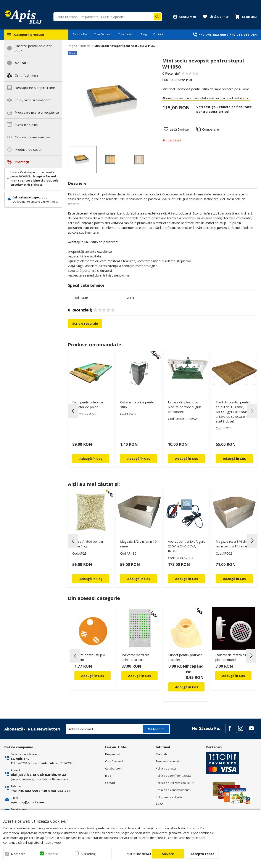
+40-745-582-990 (212, 34)
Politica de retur (166, 768)
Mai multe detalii (139, 854)
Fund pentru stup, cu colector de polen (88, 405)
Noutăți (21, 63)
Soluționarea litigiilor (169, 797)
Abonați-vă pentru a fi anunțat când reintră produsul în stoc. (206, 98)
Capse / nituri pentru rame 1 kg (88, 544)
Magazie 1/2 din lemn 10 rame (138, 544)
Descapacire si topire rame (35, 88)
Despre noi (112, 754)
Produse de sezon (28, 149)
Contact (158, 34)
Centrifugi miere (27, 75)
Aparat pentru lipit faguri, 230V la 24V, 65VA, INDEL (186, 546)
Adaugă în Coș (93, 676)
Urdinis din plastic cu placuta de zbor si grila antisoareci (185, 407)
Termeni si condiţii (168, 761)
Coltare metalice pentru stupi (138, 405)
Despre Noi (80, 34)
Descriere (77, 183)
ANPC (159, 804)
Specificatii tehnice (86, 285)
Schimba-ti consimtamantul (173, 790)
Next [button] (252, 411)
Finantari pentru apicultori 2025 (34, 48)
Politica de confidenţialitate (174, 776)
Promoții (22, 162)
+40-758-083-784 (243, 34)
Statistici (52, 854)
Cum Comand (103, 34)
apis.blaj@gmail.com (27, 802)
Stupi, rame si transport (32, 100)
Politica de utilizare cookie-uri (175, 783)
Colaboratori (126, 34)
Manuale (162, 754)
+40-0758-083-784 (56, 791)
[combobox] (108, 17)
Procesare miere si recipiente (37, 112)
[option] (111, 101)
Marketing (88, 854)
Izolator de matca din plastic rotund (231, 657)
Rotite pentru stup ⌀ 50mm (90, 657)
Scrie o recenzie (85, 323)
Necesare (18, 854)
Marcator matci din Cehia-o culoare (135, 657)
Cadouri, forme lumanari (32, 137)
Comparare (210, 129)
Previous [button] (73, 411)
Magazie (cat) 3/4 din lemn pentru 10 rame (231, 544)
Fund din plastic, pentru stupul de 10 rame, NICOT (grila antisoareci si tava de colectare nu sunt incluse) (234, 412)
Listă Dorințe (179, 129)
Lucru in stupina (26, 125)
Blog (144, 34)
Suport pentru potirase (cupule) (185, 657)
